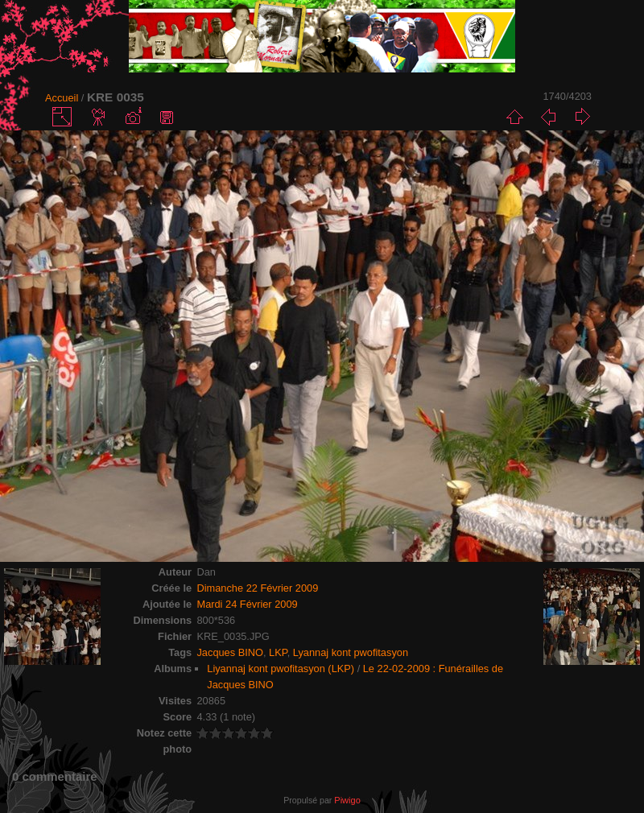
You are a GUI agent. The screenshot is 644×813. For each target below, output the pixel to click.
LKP (278, 652)
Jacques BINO (230, 652)
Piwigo (347, 800)
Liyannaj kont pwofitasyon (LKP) (281, 669)
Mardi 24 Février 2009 (247, 604)
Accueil (62, 98)
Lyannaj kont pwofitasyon (351, 652)
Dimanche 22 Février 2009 (257, 588)
